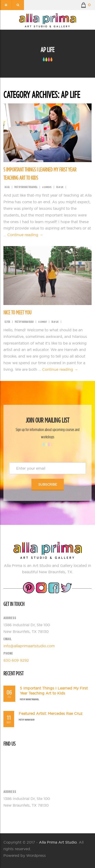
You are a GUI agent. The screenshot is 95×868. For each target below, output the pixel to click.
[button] (86, 5)
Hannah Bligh (30, 720)
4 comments (47, 187)
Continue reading (25, 235)
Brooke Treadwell (32, 699)
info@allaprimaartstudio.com (29, 646)
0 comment (42, 322)
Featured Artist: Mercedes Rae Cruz (51, 713)
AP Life (61, 187)
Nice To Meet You (17, 312)
